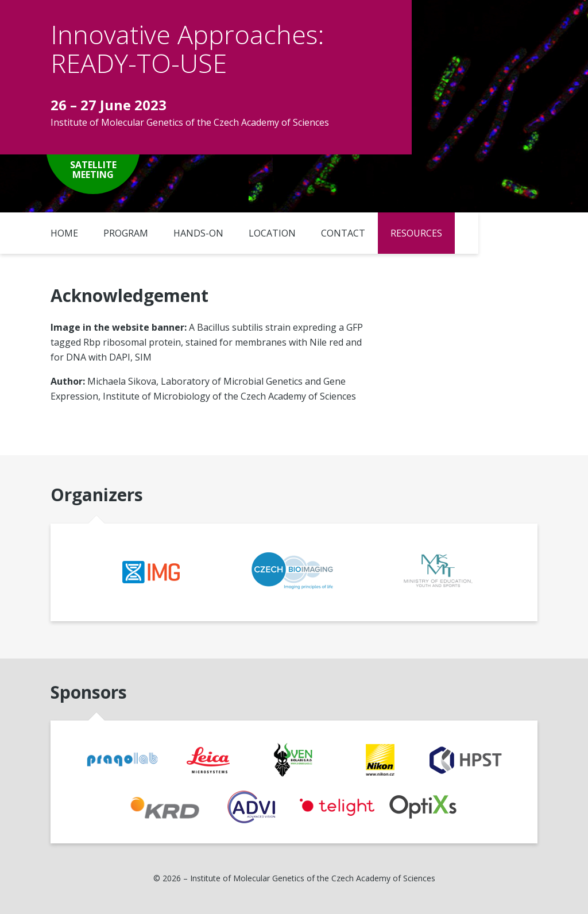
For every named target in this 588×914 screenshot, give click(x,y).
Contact (343, 233)
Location (272, 233)
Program (126, 233)
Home (64, 233)
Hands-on (198, 233)
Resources (416, 233)
